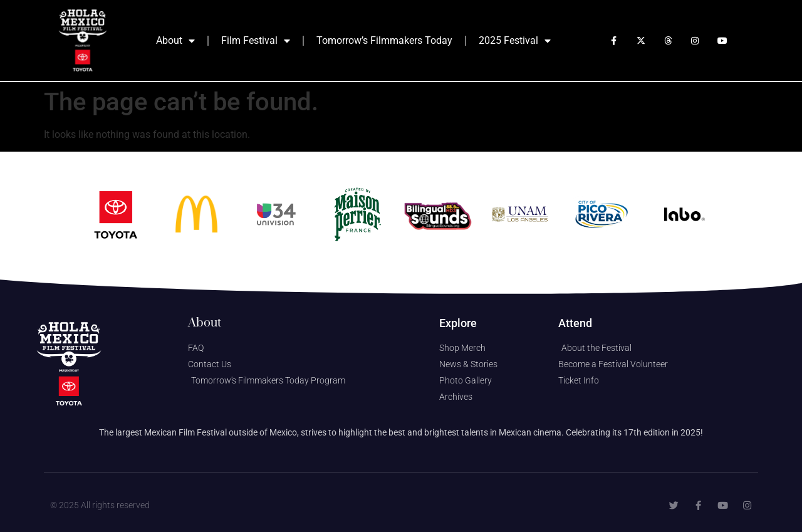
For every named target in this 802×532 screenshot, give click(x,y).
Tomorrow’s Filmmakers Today (384, 40)
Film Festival (256, 41)
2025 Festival (515, 41)
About (175, 41)
